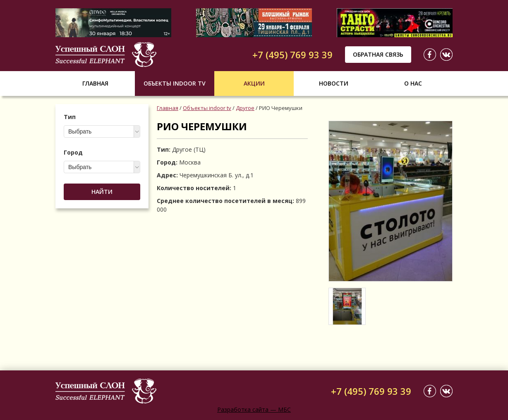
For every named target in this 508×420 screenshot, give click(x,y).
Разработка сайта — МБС (254, 409)
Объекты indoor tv (175, 83)
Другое (245, 108)
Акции (254, 83)
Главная (95, 83)
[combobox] (102, 131)
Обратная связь (378, 54)
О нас (413, 83)
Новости (334, 83)
